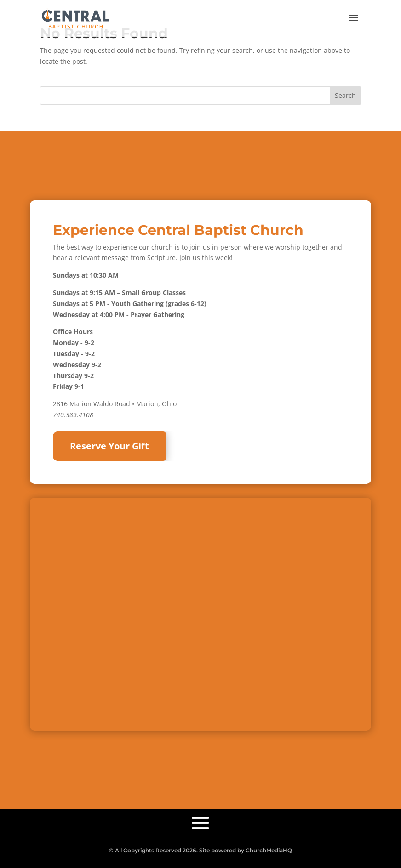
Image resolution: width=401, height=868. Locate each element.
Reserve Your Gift (109, 446)
